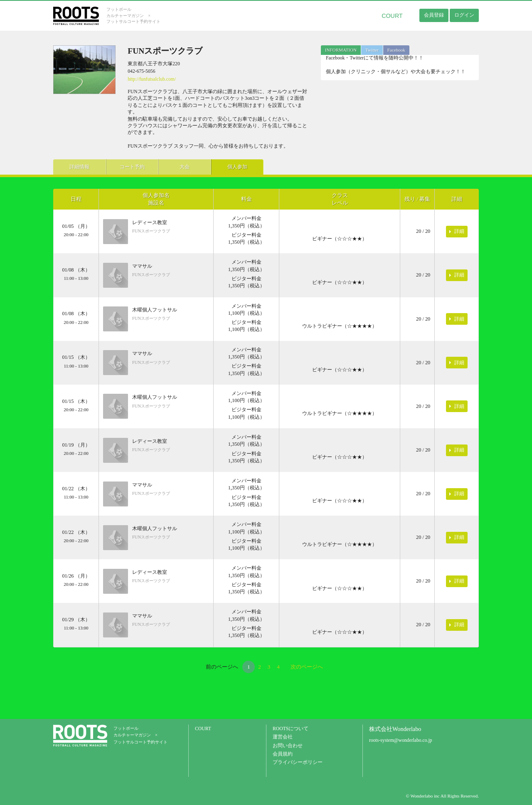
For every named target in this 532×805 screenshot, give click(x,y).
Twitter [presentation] (372, 50)
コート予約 (128, 167)
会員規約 (283, 754)
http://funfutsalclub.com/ (152, 79)
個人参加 (228, 167)
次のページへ (307, 667)
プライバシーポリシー (298, 762)
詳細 (459, 231)
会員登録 (434, 15)
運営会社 (283, 737)
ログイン (464, 15)
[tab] (341, 50)
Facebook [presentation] (396, 50)
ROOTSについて (291, 729)
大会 (178, 167)
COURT (392, 16)
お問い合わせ (288, 746)
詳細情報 (78, 167)
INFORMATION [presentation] (341, 50)
